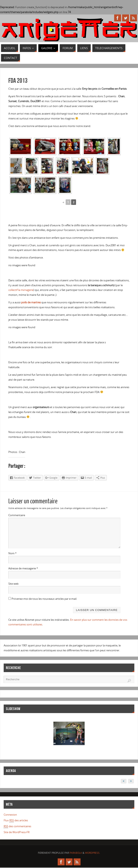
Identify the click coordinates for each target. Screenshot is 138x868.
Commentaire (17, 515)
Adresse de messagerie (23, 568)
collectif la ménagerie (21, 290)
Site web (13, 584)
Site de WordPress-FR (17, 832)
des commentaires (17, 826)
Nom (12, 553)
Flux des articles (16, 820)
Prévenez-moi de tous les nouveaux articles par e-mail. (44, 599)
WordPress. (93, 853)
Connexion (10, 815)
